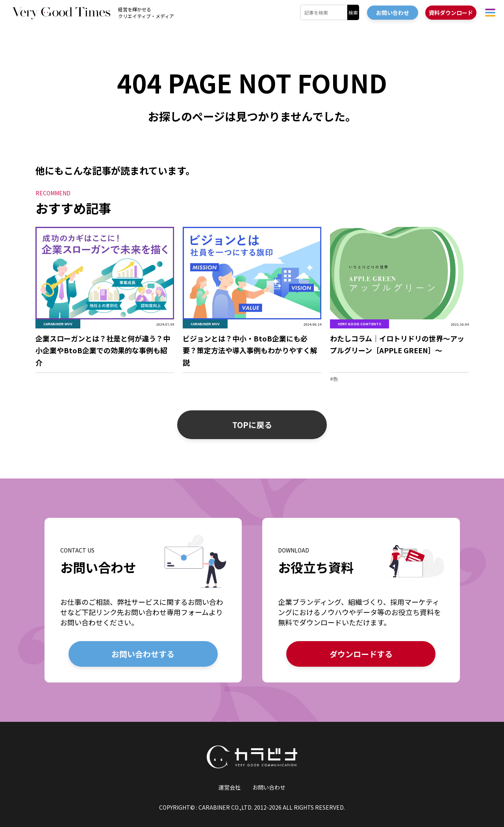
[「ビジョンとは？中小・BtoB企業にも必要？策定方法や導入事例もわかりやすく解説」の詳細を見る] (252, 300)
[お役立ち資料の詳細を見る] (361, 600)
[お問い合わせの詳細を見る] (143, 600)
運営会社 (230, 787)
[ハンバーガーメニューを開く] (490, 12)
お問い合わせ (269, 787)
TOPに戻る (252, 425)
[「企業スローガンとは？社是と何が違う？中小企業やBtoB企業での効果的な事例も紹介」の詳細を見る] (105, 300)
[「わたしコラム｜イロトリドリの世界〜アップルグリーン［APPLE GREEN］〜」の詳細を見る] (399, 305)
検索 (353, 12)
